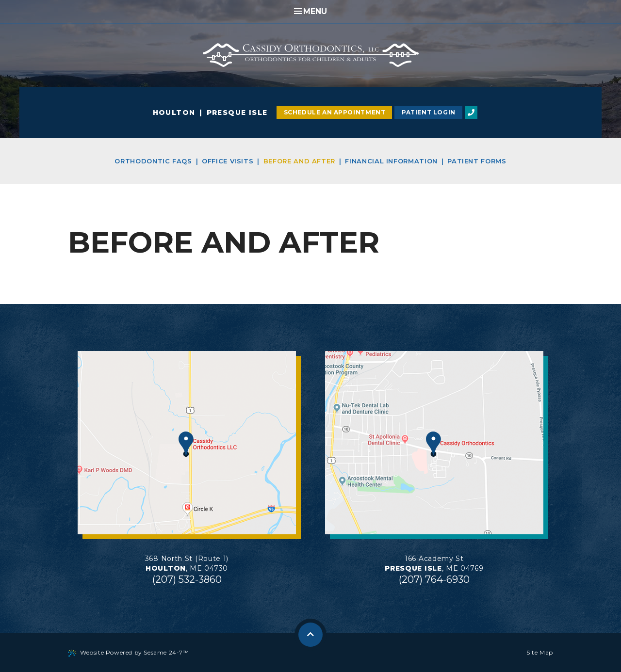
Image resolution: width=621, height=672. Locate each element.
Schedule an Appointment (335, 112)
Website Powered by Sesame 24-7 (129, 653)
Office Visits (228, 161)
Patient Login (429, 112)
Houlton (174, 112)
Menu (310, 11)
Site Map (540, 652)
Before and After (299, 161)
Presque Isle (237, 112)
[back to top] (310, 635)
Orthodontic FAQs (153, 161)
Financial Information (391, 161)
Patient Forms (477, 161)
